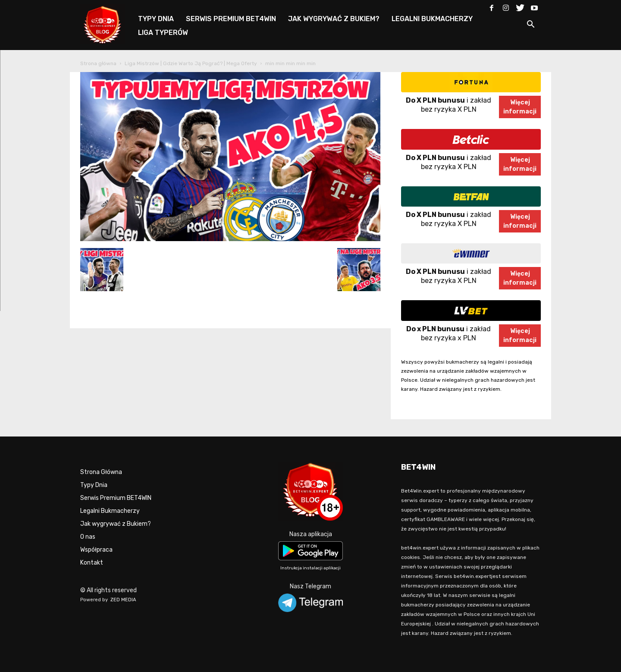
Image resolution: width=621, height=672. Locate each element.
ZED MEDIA (123, 600)
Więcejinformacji (520, 107)
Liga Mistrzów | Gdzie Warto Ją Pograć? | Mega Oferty (191, 63)
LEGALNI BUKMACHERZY (432, 19)
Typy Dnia (94, 485)
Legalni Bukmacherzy (110, 511)
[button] (530, 26)
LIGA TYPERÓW (163, 33)
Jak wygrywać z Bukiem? (116, 524)
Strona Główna (101, 472)
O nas (88, 537)
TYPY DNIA (156, 19)
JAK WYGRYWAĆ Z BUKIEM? (334, 19)
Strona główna (98, 63)
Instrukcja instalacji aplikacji (310, 568)
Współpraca (96, 550)
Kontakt (92, 563)
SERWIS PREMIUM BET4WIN (231, 19)
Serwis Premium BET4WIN (116, 498)
